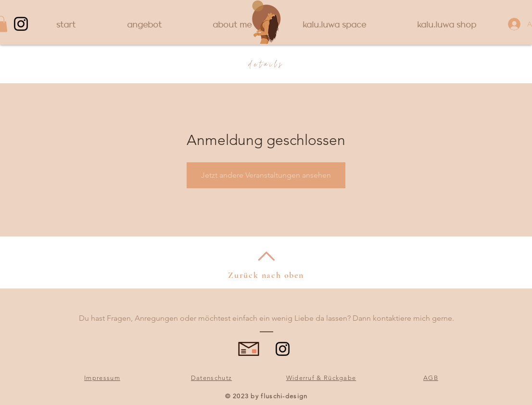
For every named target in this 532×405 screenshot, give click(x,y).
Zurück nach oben (266, 275)
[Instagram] (21, 24)
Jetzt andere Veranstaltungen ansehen (266, 175)
